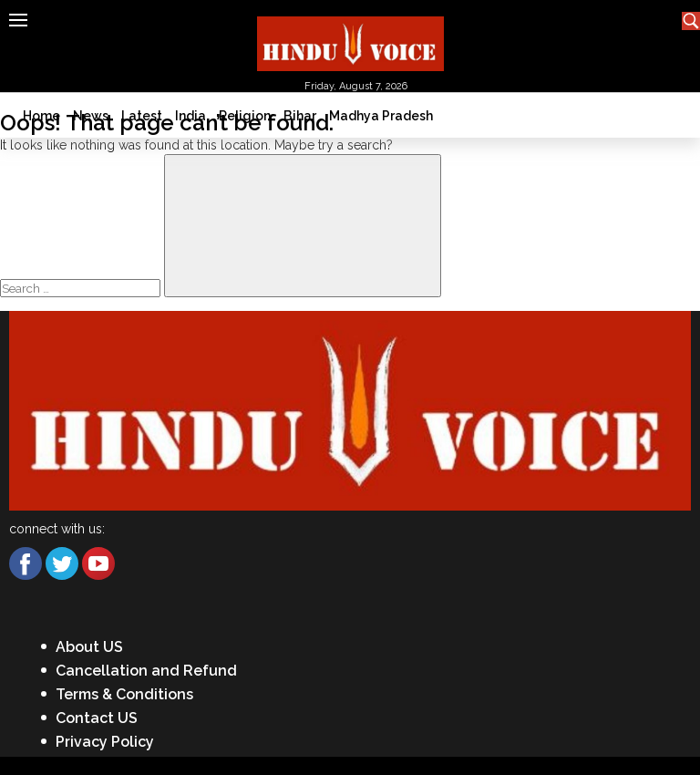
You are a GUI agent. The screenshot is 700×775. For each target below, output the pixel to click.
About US (89, 647)
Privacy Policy (105, 742)
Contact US (97, 718)
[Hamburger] (18, 20)
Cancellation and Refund (146, 671)
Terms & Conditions (124, 694)
